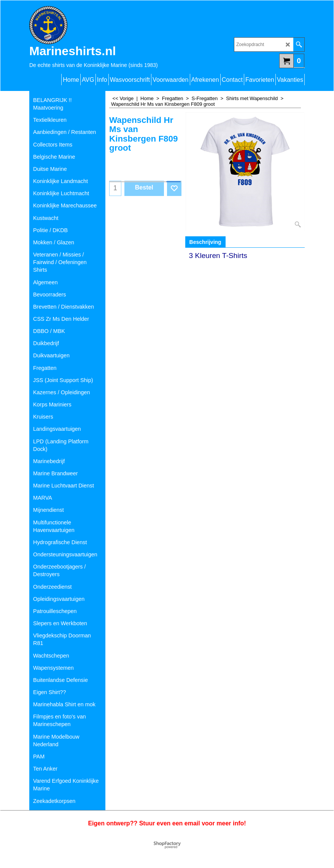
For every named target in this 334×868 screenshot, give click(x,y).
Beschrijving (205, 242)
